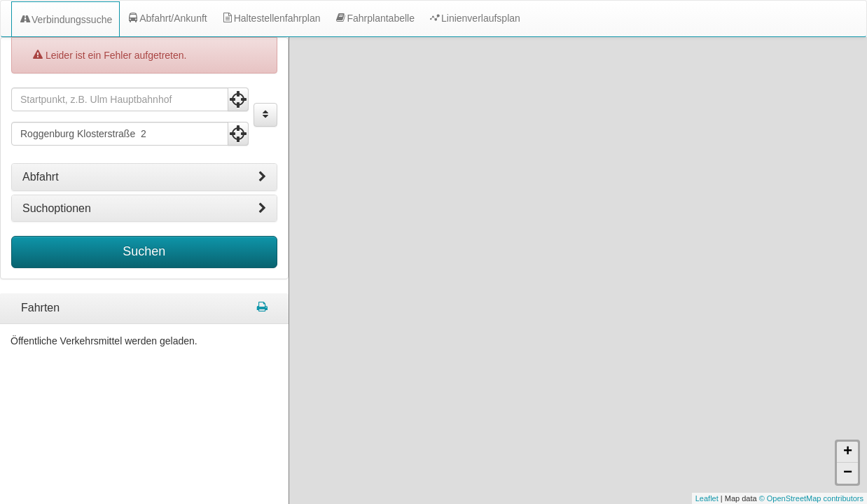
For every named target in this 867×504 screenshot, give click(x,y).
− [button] (848, 473)
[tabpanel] (144, 309)
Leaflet (707, 498)
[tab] (144, 177)
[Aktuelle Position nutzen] (238, 99)
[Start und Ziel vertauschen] (265, 115)
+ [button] (848, 452)
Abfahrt (144, 177)
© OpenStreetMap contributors (811, 498)
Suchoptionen (144, 209)
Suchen (144, 251)
